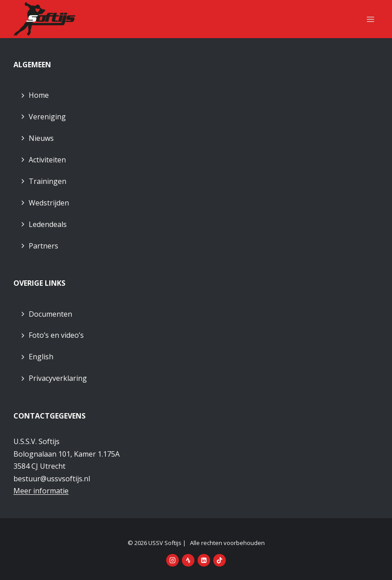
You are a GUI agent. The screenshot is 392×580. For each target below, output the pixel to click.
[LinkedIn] (204, 560)
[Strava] (188, 560)
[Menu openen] (370, 19)
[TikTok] (220, 560)
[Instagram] (172, 560)
